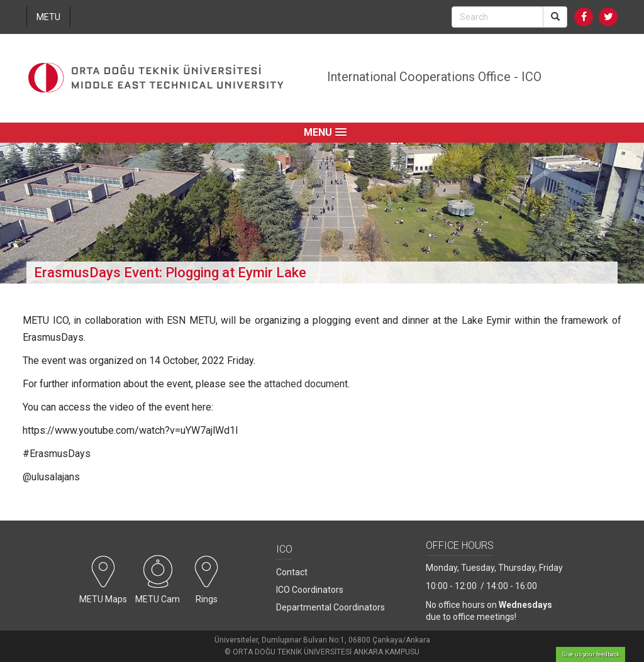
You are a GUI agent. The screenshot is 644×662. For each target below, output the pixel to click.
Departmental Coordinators (330, 607)
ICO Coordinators (310, 590)
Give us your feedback (591, 654)
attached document (306, 384)
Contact (292, 572)
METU (48, 17)
